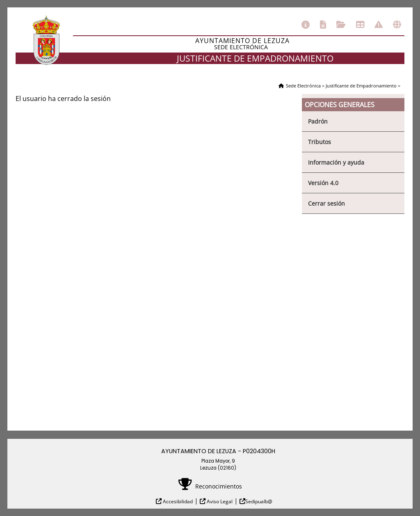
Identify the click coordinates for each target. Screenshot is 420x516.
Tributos (320, 142)
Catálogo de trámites (323, 25)
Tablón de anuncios (360, 25)
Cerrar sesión (326, 203)
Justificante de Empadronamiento (361, 86)
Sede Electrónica (303, 86)
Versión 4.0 (323, 183)
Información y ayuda (336, 162)
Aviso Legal (219, 501)
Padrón (318, 121)
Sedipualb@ (259, 501)
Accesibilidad (177, 501)
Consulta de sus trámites (341, 25)
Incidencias (379, 25)
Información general (306, 25)
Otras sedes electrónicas (397, 25)
